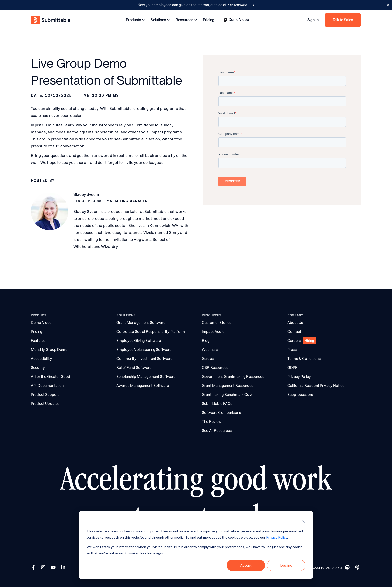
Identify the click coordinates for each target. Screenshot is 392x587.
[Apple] (358, 568)
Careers (294, 341)
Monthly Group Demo (49, 350)
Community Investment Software (144, 359)
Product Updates (45, 404)
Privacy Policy (299, 377)
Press (292, 350)
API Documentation (47, 386)
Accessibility (42, 359)
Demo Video (236, 20)
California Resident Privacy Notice (316, 386)
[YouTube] (54, 568)
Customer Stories (217, 323)
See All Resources (217, 431)
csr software (241, 5)
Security (38, 368)
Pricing (209, 20)
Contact (294, 332)
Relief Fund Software (134, 368)
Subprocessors (300, 395)
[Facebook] (34, 568)
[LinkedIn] (64, 568)
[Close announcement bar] (388, 5)
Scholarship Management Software (146, 377)
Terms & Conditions (304, 359)
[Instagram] (44, 568)
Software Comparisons (221, 413)
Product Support (45, 395)
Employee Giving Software (139, 341)
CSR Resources (215, 368)
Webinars (210, 350)
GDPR (293, 368)
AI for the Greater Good (51, 377)
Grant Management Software (141, 323)
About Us (295, 323)
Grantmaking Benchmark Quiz (227, 395)
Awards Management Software (143, 386)
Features (38, 341)
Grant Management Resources (228, 386)
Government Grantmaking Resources (233, 377)
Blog (206, 341)
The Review (212, 422)
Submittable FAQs (217, 404)
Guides (208, 359)
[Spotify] (348, 568)
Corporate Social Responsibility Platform (151, 332)
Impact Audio (213, 332)
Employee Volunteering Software (144, 350)
